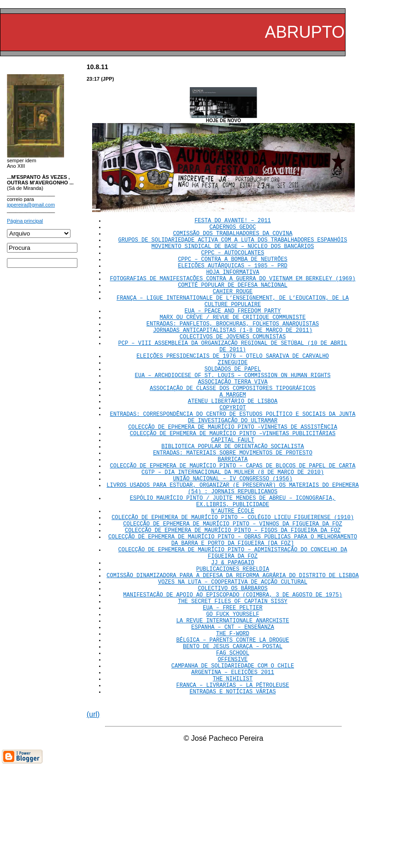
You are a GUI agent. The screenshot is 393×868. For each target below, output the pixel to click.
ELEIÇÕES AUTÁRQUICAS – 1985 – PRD (233, 276)
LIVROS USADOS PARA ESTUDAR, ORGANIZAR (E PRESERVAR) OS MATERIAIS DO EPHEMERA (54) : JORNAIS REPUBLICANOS (232, 547)
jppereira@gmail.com (31, 205)
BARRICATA (233, 511)
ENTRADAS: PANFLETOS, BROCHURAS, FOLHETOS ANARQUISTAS (233, 347)
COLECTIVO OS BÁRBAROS (232, 668)
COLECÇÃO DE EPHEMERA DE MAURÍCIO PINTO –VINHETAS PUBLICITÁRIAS (233, 480)
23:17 (93, 79)
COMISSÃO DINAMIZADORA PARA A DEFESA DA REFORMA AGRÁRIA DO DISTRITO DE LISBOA (232, 652)
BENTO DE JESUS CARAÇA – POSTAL (233, 739)
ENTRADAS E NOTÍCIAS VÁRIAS (232, 794)
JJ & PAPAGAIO (233, 637)
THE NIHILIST (233, 778)
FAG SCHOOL (233, 747)
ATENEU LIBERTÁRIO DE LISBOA (233, 441)
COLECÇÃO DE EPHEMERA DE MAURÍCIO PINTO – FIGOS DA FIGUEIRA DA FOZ (233, 598)
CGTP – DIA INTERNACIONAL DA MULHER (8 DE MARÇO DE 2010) (233, 527)
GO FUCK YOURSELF (232, 700)
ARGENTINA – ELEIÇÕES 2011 (233, 770)
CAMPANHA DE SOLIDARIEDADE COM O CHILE (233, 762)
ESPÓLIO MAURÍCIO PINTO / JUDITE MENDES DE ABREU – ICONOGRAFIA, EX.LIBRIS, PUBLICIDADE (233, 562)
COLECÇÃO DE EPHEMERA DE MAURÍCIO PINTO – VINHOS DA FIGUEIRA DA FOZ (232, 590)
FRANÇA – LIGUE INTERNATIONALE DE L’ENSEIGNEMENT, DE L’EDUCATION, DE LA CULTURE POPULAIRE (233, 319)
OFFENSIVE (233, 754)
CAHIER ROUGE (233, 308)
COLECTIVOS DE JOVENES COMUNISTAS (233, 363)
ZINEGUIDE (233, 394)
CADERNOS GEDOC (233, 229)
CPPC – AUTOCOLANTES (233, 261)
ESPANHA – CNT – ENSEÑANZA (233, 715)
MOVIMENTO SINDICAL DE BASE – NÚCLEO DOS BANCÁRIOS (233, 253)
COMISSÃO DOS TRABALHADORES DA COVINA (232, 237)
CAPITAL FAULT (233, 488)
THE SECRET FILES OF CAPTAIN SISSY (233, 684)
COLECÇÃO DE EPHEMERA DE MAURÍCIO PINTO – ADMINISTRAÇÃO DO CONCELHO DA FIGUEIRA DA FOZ (233, 625)
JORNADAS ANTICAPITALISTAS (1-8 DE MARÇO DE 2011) (233, 355)
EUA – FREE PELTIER (233, 692)
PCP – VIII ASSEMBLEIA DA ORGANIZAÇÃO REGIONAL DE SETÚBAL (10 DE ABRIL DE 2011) (233, 374)
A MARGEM (233, 433)
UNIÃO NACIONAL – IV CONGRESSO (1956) (232, 535)
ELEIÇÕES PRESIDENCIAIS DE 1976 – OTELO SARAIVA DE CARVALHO (233, 386)
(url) (93, 817)
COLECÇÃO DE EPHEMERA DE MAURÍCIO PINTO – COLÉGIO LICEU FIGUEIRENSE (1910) (233, 582)
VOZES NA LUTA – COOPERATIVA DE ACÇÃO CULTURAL (233, 660)
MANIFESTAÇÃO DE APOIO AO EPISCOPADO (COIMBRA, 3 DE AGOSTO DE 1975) (232, 676)
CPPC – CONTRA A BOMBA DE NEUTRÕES (233, 269)
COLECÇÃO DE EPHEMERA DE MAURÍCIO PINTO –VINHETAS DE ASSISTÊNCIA (233, 472)
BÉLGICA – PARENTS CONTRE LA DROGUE (233, 731)
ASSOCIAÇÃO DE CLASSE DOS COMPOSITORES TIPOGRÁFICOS (233, 425)
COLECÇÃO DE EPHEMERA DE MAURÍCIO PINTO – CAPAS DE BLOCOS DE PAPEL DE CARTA (233, 519)
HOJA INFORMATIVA (232, 284)
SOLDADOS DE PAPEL (233, 402)
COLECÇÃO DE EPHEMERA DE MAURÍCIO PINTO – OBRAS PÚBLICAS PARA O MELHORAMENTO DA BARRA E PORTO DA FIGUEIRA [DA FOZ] (233, 609)
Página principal (25, 221)
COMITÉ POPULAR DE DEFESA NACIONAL (233, 300)
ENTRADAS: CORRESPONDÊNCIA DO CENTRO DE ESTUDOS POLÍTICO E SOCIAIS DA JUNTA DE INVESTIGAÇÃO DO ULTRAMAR (233, 461)
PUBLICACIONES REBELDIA (233, 645)
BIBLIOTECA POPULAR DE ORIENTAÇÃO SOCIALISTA (233, 496)
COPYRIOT (233, 449)
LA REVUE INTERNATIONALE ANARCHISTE (233, 707)
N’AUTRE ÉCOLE (233, 574)
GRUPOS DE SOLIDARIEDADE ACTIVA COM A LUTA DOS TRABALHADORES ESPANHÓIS (233, 245)
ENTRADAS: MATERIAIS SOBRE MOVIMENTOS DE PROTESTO (233, 504)
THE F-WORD (233, 723)
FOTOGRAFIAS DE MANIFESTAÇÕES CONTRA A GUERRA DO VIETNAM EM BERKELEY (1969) (233, 292)
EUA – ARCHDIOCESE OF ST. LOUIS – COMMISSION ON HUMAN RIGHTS (233, 410)
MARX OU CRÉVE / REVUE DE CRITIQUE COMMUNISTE (233, 339)
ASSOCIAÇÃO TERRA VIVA (232, 417)
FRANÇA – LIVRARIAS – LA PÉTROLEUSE (233, 786)
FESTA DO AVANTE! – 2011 (233, 221)
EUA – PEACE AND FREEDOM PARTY (233, 331)
